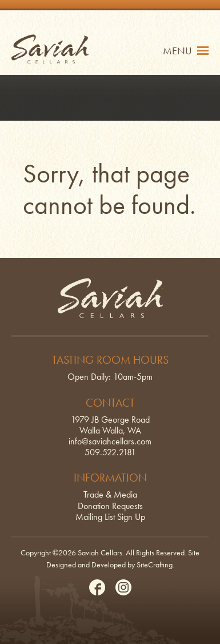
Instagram (123, 587)
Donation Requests (110, 506)
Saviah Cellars (50, 49)
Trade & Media (110, 494)
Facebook (97, 587)
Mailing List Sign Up (110, 517)
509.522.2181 (110, 452)
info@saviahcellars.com (110, 441)
